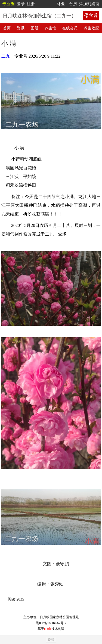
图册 (35, 28)
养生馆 (50, 28)
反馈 (51, 640)
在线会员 (70, 28)
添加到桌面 (89, 4)
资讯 (21, 28)
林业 (61, 4)
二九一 (8, 56)
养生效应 (91, 28)
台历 (73, 4)
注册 (31, 4)
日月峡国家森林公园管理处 (59, 617)
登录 (21, 4)
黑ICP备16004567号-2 (51, 623)
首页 (7, 28)
